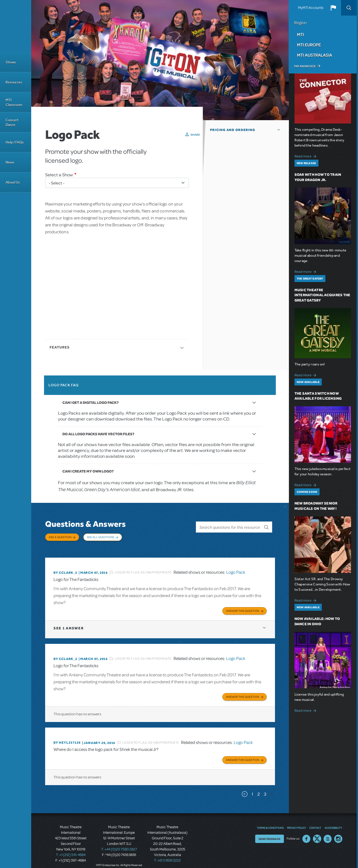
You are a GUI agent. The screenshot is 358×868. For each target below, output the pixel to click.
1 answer (69, 623)
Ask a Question (60, 537)
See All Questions (101, 537)
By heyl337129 (67, 737)
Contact (315, 821)
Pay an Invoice (305, 66)
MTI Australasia (315, 55)
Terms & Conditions (270, 821)
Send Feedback (270, 832)
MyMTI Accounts (311, 8)
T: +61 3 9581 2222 (167, 854)
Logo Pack (236, 568)
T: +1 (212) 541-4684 (71, 849)
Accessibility (333, 821)
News (10, 162)
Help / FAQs (15, 142)
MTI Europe (309, 45)
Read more (306, 156)
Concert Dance (12, 122)
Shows (11, 62)
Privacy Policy (296, 821)
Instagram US (338, 832)
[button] (333, 8)
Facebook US (306, 832)
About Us (13, 182)
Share (195, 135)
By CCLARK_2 (65, 568)
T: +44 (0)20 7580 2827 (119, 843)
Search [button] (349, 8)
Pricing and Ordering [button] (233, 130)
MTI (300, 34)
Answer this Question (243, 606)
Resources (14, 82)
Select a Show (59, 175)
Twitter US (317, 832)
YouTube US (328, 832)
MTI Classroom (14, 102)
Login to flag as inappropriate (143, 568)
